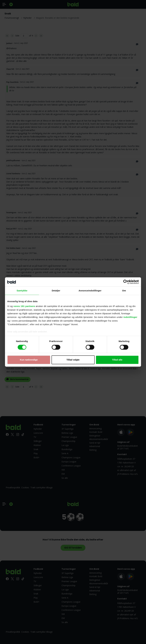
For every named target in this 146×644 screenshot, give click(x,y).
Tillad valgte (73, 360)
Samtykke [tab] (22, 291)
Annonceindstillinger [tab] (90, 291)
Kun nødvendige (29, 360)
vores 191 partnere (24, 306)
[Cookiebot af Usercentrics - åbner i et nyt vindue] (126, 282)
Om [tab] (124, 291)
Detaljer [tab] (56, 291)
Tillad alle (117, 360)
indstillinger (130, 317)
